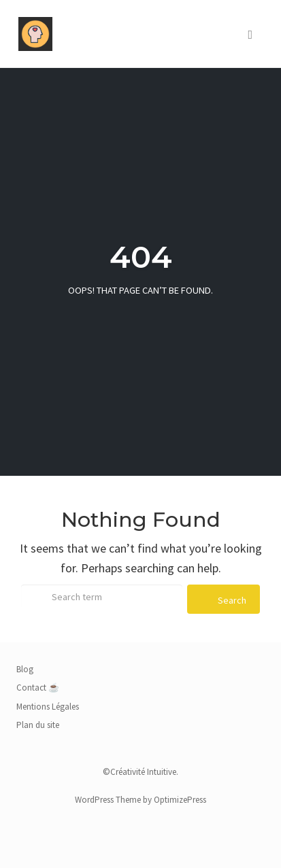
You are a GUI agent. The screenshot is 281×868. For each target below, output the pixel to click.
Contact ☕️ (38, 688)
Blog (25, 669)
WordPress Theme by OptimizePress (140, 800)
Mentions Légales (48, 707)
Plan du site (38, 725)
